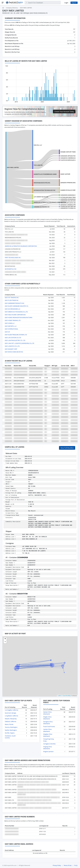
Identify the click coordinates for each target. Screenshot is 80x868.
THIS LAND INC (38, 165)
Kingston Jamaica (48, 751)
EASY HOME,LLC (10, 323)
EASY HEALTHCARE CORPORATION (15, 315)
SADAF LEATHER (65, 174)
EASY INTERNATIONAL (12, 329)
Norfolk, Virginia (10, 733)
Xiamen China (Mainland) (47, 713)
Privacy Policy (57, 865)
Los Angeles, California (12, 710)
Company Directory (12, 8)
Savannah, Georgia (10, 713)
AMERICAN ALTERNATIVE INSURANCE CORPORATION (50, 202)
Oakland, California (10, 721)
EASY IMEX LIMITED (13, 167)
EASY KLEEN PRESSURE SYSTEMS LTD (16, 335)
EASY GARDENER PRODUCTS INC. (15, 303)
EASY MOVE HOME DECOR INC (14, 352)
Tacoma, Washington (11, 727)
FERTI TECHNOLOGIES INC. (13, 258)
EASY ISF (7, 332)
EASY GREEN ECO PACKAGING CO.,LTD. (16, 312)
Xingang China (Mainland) (48, 748)
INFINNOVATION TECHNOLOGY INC (45, 190)
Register (74, 3)
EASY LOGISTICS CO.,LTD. (12, 346)
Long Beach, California (11, 716)
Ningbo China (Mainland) (47, 718)
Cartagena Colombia (49, 744)
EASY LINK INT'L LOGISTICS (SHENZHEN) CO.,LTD (19, 343)
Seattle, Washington (11, 730)
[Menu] (3, 3)
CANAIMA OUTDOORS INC (42, 207)
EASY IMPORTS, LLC (11, 326)
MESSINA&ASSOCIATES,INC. (42, 183)
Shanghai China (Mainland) (48, 723)
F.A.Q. (76, 865)
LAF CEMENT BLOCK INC (41, 197)
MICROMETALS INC (11, 269)
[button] (5, 639)
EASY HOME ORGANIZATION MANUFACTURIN (19, 317)
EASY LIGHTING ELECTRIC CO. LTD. (15, 340)
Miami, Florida (9, 724)
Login (66, 3)
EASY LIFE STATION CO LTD (13, 338)
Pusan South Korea (49, 726)
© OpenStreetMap (66, 696)
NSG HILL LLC (38, 145)
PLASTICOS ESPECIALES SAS (69, 160)
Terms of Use (68, 865)
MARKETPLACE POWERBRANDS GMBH (45, 174)
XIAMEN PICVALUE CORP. (68, 190)
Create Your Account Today (64, 111)
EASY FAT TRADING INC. (12, 298)
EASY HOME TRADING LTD (13, 320)
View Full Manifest (67, 448)
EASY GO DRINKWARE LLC (13, 309)
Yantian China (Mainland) (47, 730)
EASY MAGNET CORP (11, 349)
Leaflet (59, 696)
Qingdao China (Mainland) (48, 735)
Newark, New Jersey (11, 719)
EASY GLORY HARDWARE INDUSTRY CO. (17, 306)
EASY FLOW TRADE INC (12, 300)
